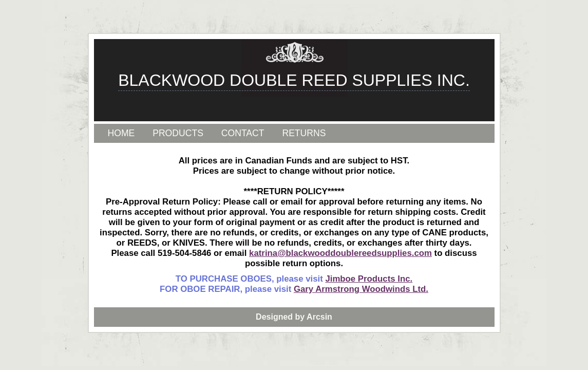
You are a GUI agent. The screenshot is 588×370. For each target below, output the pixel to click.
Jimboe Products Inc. (369, 279)
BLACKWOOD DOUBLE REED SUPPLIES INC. (294, 80)
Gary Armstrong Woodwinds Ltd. (361, 289)
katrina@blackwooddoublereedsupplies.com (340, 253)
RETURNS (304, 133)
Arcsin (319, 317)
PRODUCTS (178, 133)
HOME (121, 133)
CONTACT (243, 133)
